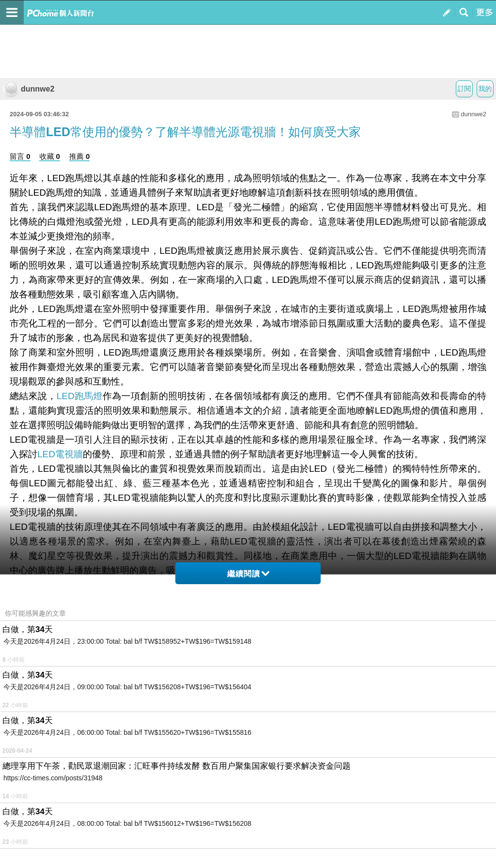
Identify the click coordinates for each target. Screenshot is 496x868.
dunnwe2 (28, 89)
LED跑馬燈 (80, 396)
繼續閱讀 (248, 574)
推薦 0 (80, 156)
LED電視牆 (60, 454)
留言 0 (20, 156)
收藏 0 (50, 156)
